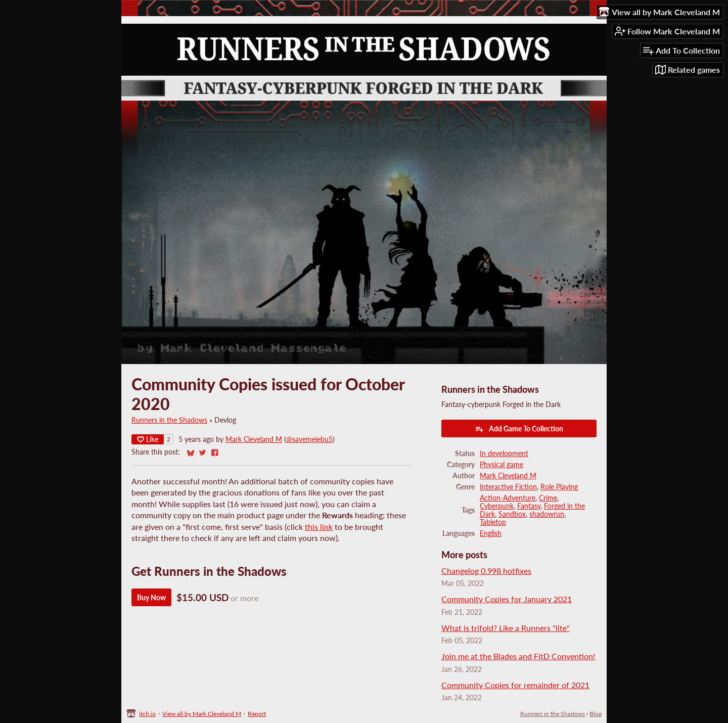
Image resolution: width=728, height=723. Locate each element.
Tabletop (493, 522)
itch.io (147, 714)
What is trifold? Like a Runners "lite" (506, 628)
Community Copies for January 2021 (507, 599)
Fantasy (529, 506)
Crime (548, 498)
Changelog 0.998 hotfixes (486, 571)
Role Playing (559, 487)
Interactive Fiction (508, 487)
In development (504, 454)
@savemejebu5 (309, 439)
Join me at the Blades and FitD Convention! (518, 656)
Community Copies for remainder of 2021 (515, 685)
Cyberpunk (497, 506)
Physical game (502, 465)
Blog (596, 714)
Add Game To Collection (519, 429)
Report (257, 714)
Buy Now (151, 597)
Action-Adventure (508, 498)
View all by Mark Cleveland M (202, 714)
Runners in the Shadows (169, 420)
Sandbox (512, 514)
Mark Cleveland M (254, 439)
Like (148, 439)
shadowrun (547, 514)
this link (319, 527)
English (491, 533)
